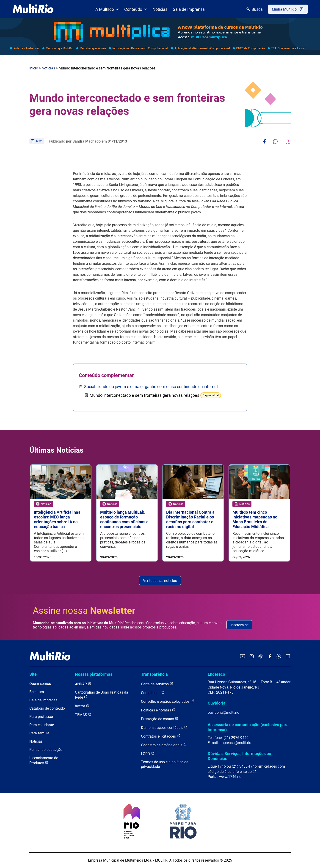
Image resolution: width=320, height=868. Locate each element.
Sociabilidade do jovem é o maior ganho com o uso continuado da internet (151, 387)
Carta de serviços (157, 684)
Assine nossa (84, 611)
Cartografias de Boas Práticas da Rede (102, 695)
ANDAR (83, 684)
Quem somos (40, 684)
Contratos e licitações (161, 736)
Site (33, 674)
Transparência (154, 674)
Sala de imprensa (43, 700)
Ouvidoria (217, 703)
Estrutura (37, 692)
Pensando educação (46, 750)
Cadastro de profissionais (164, 745)
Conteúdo (136, 9)
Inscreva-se (239, 625)
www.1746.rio (230, 777)
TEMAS (83, 715)
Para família (39, 733)
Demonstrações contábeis (164, 728)
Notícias (160, 9)
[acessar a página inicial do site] (33, 9)
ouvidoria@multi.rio (223, 713)
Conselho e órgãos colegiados (168, 701)
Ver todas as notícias (160, 581)
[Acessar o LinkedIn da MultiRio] (288, 657)
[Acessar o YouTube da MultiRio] (243, 657)
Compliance (153, 693)
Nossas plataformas (94, 674)
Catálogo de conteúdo (47, 709)
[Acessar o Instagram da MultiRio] (252, 657)
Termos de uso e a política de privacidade (165, 765)
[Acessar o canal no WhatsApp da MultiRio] (279, 657)
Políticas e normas (158, 710)
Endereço (216, 674)
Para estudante (42, 725)
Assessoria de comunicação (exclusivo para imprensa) (248, 727)
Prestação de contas (160, 719)
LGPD (148, 754)
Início (34, 68)
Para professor (41, 717)
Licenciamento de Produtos (44, 761)
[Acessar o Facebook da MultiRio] (270, 657)
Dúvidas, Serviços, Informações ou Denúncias (239, 756)
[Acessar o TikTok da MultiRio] (261, 657)
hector (82, 706)
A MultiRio (107, 9)
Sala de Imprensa (189, 9)
